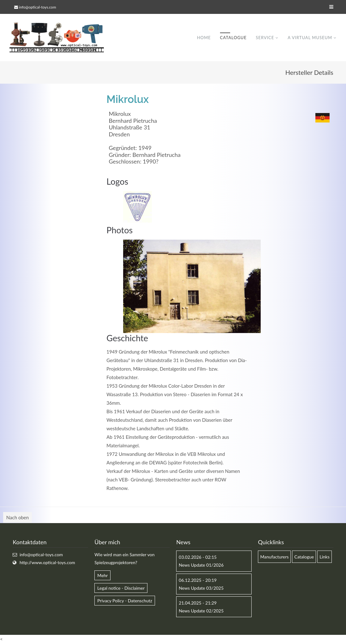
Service (265, 38)
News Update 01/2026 (201, 565)
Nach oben (18, 518)
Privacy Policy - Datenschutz (125, 601)
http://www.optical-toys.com (47, 563)
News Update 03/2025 (201, 588)
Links (325, 557)
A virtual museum (310, 38)
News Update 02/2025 (201, 611)
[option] (192, 286)
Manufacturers (274, 557)
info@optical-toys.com (37, 7)
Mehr (102, 575)
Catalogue (233, 38)
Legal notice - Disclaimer (121, 588)
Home (204, 38)
